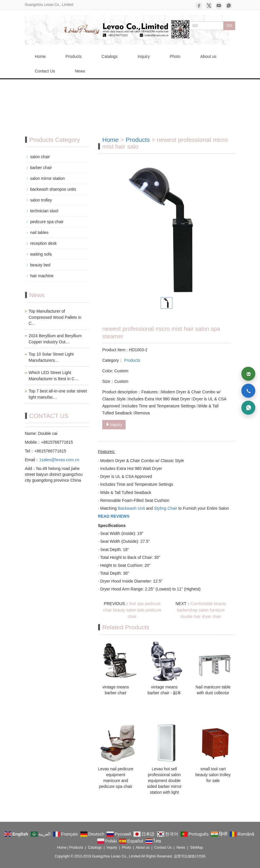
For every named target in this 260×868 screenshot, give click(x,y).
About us (208, 56)
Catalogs (110, 56)
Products (73, 56)
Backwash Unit (131, 508)
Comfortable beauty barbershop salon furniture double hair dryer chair (202, 610)
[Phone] (248, 391)
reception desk (43, 243)
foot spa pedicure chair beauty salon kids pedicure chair (132, 610)
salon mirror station (47, 178)
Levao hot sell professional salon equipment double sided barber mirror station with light (164, 781)
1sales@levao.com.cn (59, 460)
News (80, 71)
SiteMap (197, 848)
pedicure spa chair (47, 222)
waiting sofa (41, 254)
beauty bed (40, 265)
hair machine (42, 276)
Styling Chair (165, 508)
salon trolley (41, 200)
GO (229, 26)
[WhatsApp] (229, 6)
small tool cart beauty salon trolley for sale (213, 775)
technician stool (44, 211)
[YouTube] (219, 6)
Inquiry (144, 56)
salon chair (40, 157)
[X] (209, 6)
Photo (175, 56)
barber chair (41, 168)
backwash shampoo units (53, 189)
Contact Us (45, 71)
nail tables (39, 232)
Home (40, 56)
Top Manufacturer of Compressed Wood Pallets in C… (55, 317)
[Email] (248, 374)
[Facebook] (199, 6)
